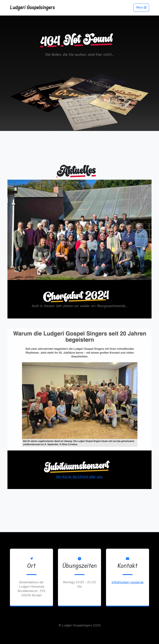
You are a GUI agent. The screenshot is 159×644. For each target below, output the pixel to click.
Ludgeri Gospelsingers (32, 8)
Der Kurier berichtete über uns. (80, 477)
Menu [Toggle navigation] (141, 8)
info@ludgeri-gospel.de (128, 582)
